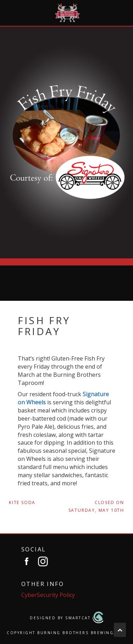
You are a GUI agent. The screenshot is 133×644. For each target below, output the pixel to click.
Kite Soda (22, 502)
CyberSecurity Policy (48, 595)
